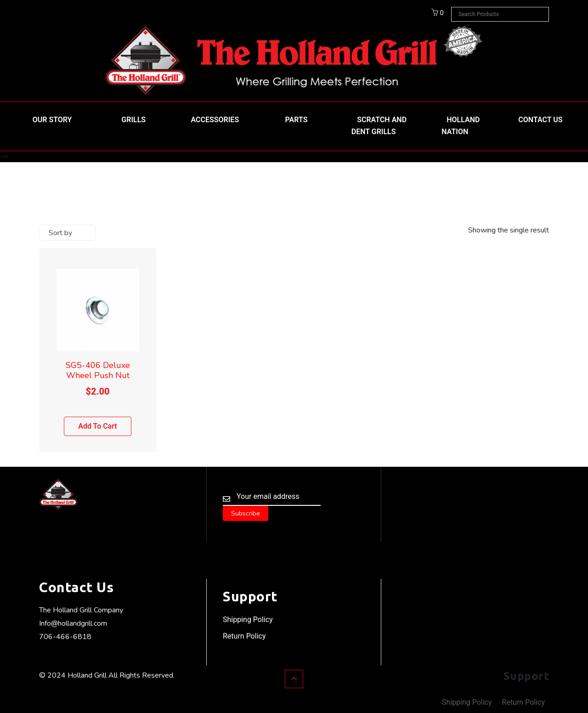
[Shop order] (67, 233)
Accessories (215, 120)
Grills (133, 120)
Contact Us (540, 120)
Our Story (52, 120)
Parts (297, 120)
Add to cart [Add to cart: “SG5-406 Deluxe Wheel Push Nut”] (98, 426)
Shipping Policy (248, 620)
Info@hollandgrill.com (73, 623)
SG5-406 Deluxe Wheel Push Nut (98, 370)
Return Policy (244, 636)
